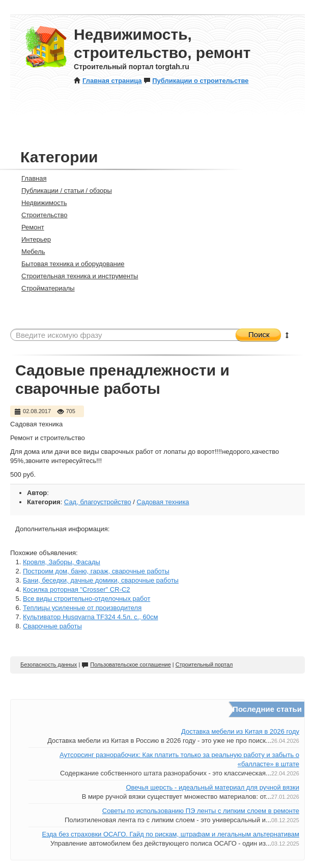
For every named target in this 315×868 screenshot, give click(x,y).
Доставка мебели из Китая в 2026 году (240, 731)
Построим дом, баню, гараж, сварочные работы (96, 571)
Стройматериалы (44, 288)
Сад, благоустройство (98, 502)
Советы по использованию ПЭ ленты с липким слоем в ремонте (201, 811)
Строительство (40, 215)
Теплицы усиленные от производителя (82, 608)
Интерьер (32, 239)
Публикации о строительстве (196, 81)
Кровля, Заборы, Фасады (62, 562)
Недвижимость (40, 203)
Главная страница (108, 81)
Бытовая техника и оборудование (68, 264)
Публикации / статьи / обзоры (62, 191)
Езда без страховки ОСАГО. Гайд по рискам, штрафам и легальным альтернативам (170, 834)
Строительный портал (204, 664)
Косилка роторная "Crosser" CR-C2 (77, 589)
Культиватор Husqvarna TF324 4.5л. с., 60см (90, 617)
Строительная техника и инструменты (75, 276)
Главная (30, 178)
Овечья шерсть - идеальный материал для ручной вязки (212, 787)
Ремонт (28, 227)
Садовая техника (163, 502)
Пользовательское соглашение (126, 664)
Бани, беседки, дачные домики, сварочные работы (101, 580)
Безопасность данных (49, 664)
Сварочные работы (52, 626)
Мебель (29, 252)
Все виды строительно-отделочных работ (87, 599)
